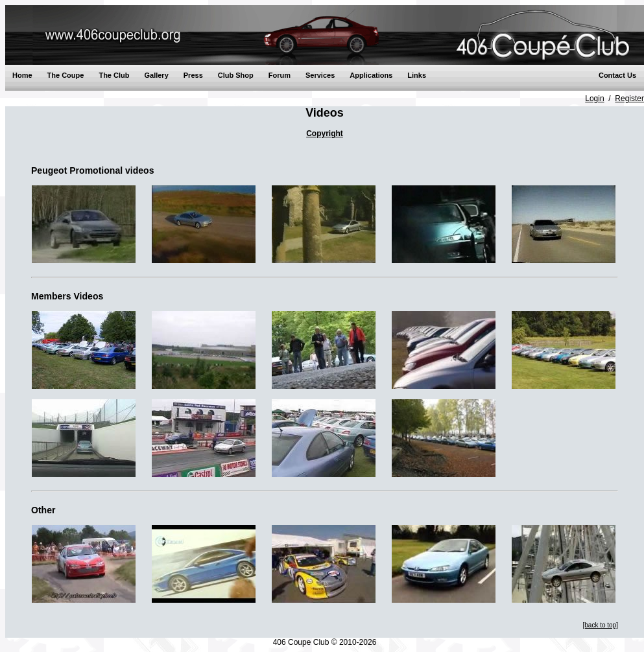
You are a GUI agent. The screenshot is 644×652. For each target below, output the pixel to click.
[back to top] (601, 625)
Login (594, 99)
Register (629, 99)
